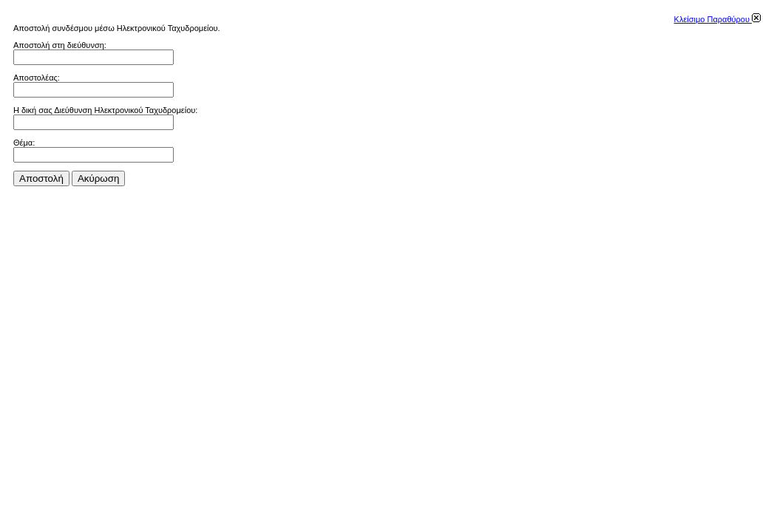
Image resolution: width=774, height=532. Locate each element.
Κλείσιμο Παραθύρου (717, 19)
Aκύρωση (98, 178)
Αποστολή (41, 178)
